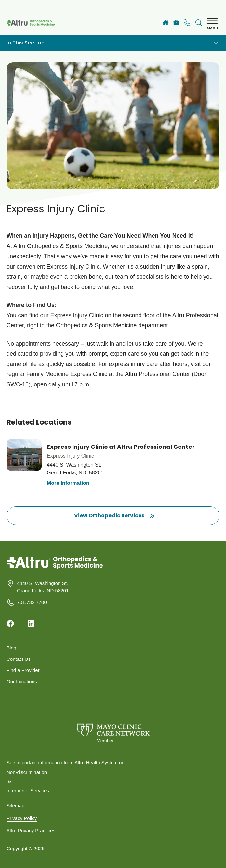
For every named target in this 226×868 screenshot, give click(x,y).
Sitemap (15, 805)
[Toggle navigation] (216, 43)
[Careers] (176, 23)
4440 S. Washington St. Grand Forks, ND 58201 (43, 587)
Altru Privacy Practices (31, 830)
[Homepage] (55, 567)
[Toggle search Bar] (199, 23)
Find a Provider (23, 670)
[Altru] (166, 23)
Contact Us (19, 659)
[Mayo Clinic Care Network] (113, 733)
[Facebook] (10, 623)
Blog (11, 648)
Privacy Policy (22, 818)
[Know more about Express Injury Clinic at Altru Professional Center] (113, 464)
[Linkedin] (31, 623)
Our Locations (22, 681)
